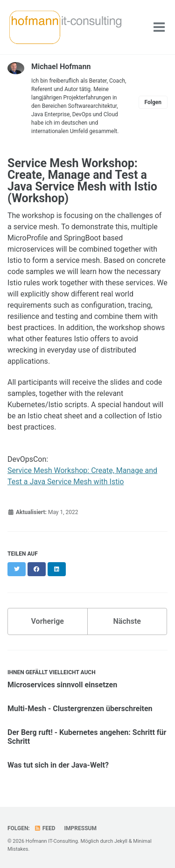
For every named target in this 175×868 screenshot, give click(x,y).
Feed (45, 828)
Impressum (80, 828)
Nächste (127, 621)
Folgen (153, 102)
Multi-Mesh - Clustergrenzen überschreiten (80, 709)
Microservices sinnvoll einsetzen (62, 685)
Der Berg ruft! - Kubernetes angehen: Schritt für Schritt (87, 737)
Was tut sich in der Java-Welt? (58, 765)
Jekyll (121, 841)
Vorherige (48, 621)
